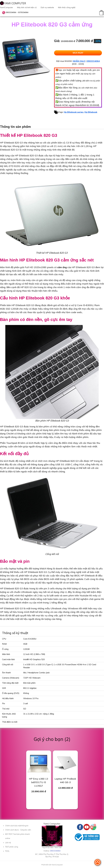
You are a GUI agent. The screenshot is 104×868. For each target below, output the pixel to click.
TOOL (7, 851)
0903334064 (11, 12)
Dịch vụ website (47, 7)
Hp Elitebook (91, 112)
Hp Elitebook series (74, 112)
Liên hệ (8, 843)
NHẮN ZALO (79, 61)
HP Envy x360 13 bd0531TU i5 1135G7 (39, 782)
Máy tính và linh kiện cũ (27, 7)
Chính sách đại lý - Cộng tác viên (18, 830)
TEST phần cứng (12, 847)
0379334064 (23, 12)
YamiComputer (6, 7)
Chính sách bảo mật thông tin (17, 826)
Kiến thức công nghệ (67, 7)
